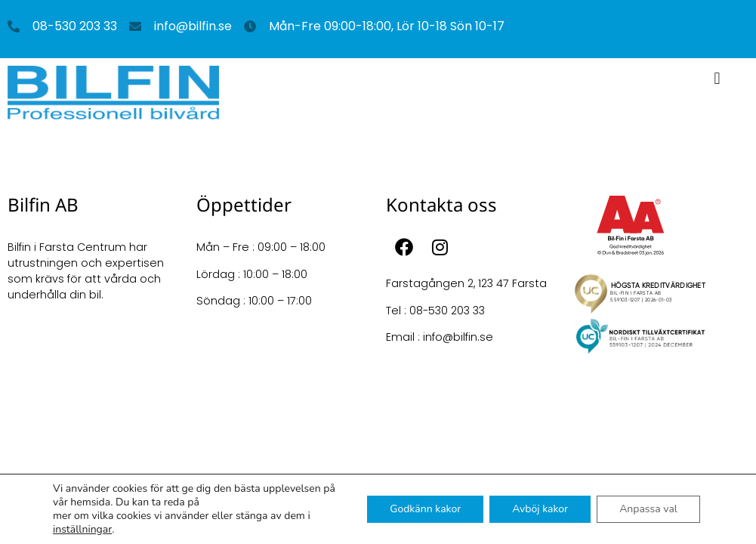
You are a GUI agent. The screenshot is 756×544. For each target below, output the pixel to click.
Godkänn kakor (425, 509)
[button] (717, 78)
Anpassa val (648, 509)
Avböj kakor (540, 509)
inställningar (82, 530)
